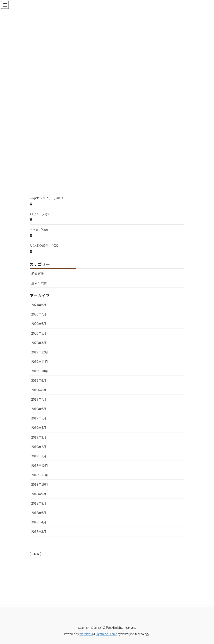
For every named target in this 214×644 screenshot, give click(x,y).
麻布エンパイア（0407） (47, 198)
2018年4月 (39, 522)
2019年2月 (39, 447)
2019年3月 (39, 437)
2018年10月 (40, 484)
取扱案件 (38, 273)
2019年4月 (39, 428)
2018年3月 (39, 532)
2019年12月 (40, 352)
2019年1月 (39, 456)
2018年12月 (40, 465)
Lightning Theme (107, 634)
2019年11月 (40, 362)
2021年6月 (39, 305)
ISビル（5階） (40, 230)
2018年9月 (39, 494)
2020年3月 (39, 343)
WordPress (86, 634)
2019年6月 (39, 409)
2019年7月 (39, 399)
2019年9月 (39, 380)
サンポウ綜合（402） (45, 245)
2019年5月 (39, 418)
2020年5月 (39, 333)
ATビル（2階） (40, 214)
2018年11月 (40, 475)
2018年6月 (39, 513)
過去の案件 (39, 283)
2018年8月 (39, 503)
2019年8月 (39, 390)
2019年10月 (40, 371)
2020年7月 (39, 314)
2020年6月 (39, 324)
